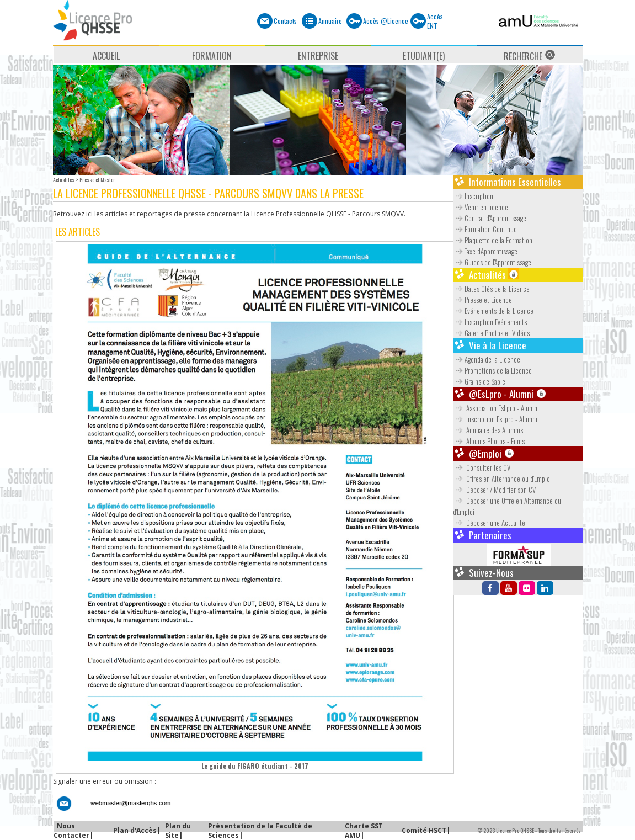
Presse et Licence (482, 300)
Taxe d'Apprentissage (485, 251)
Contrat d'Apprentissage (490, 218)
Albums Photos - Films (490, 441)
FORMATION (212, 56)
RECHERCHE (530, 56)
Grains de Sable (479, 381)
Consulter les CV (482, 467)
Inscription (473, 196)
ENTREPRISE (318, 56)
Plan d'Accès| (137, 830)
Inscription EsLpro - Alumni (496, 419)
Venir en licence (481, 207)
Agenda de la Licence (487, 359)
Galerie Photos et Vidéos (491, 333)
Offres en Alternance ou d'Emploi (503, 479)
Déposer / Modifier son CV (495, 490)
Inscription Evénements (490, 322)
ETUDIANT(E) (424, 56)
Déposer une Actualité (490, 523)
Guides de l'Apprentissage (492, 262)
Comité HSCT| (426, 830)
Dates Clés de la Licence (491, 289)
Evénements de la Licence (493, 311)
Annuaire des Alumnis (489, 430)
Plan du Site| (178, 831)
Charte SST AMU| (364, 831)
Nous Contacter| (73, 831)
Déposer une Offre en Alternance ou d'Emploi (507, 506)
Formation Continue (485, 229)
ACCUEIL (106, 56)
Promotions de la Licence (492, 370)
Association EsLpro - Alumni (497, 408)
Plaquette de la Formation (493, 240)
